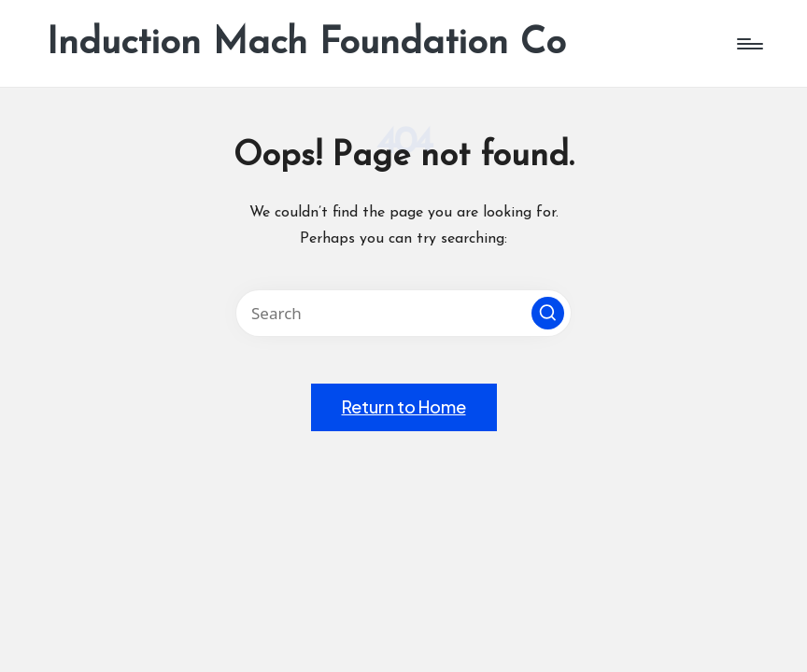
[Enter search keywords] (403, 313)
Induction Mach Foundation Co (306, 44)
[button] (548, 313)
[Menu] (749, 44)
